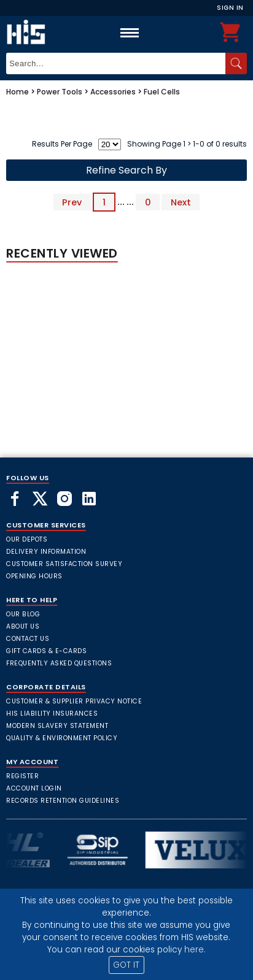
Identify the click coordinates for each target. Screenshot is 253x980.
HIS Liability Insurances (52, 714)
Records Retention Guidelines (63, 801)
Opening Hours (34, 576)
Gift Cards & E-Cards (46, 651)
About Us (23, 626)
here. (195, 950)
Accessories (113, 92)
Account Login (34, 788)
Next (181, 202)
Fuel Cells (162, 92)
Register (22, 776)
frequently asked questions (59, 663)
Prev (72, 202)
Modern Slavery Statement (57, 726)
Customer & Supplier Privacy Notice (74, 701)
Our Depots (27, 539)
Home (18, 92)
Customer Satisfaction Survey (64, 564)
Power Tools (60, 92)
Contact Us (28, 639)
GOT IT (126, 965)
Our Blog (23, 614)
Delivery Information (46, 552)
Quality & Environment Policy (62, 738)
